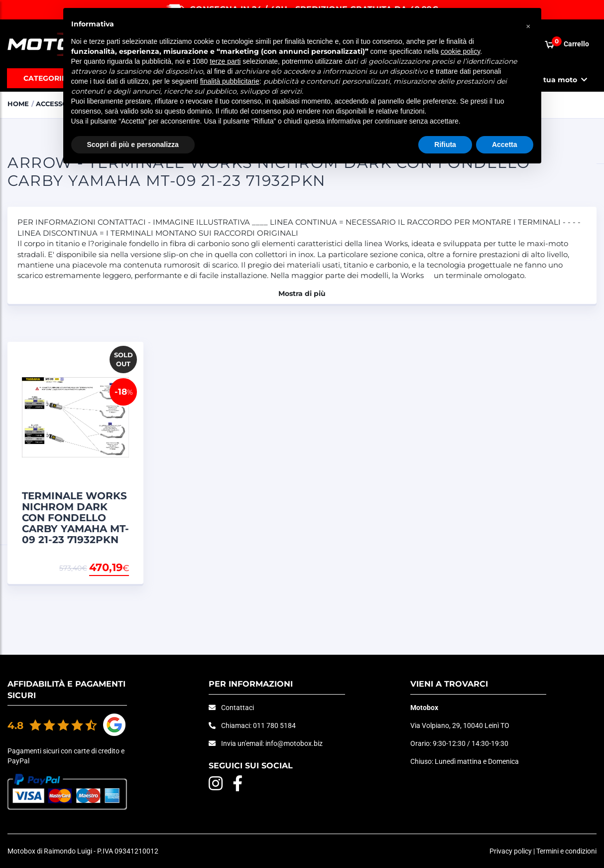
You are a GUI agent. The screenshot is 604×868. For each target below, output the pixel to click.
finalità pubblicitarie (230, 81)
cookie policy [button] (460, 51)
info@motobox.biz (294, 743)
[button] (528, 24)
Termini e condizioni (566, 851)
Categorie (45, 78)
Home (18, 104)
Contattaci (238, 708)
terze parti (225, 61)
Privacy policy (511, 851)
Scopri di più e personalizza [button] (133, 145)
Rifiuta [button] (445, 145)
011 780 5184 (274, 725)
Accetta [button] (505, 145)
